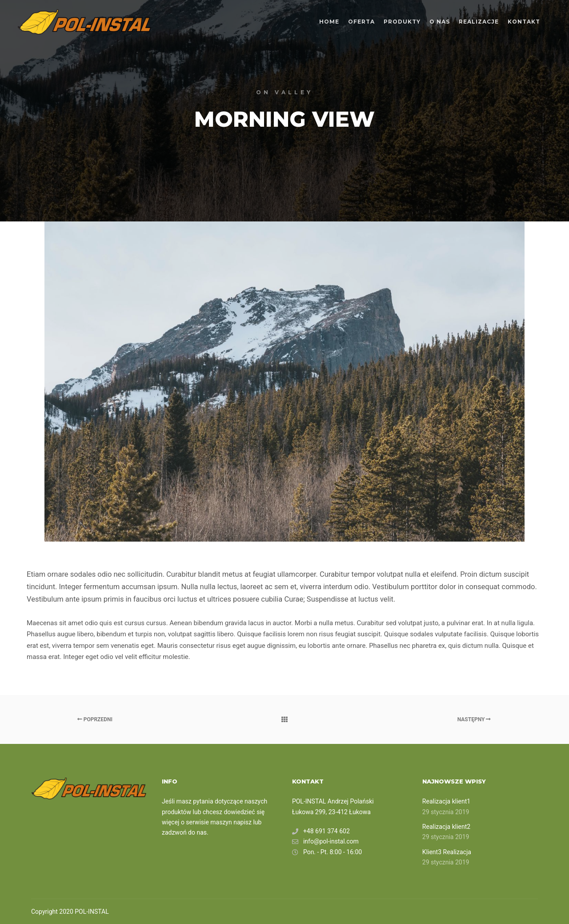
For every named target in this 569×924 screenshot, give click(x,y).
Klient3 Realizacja (447, 852)
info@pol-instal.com (325, 842)
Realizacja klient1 (446, 801)
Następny (474, 719)
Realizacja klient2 (446, 827)
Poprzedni (95, 719)
